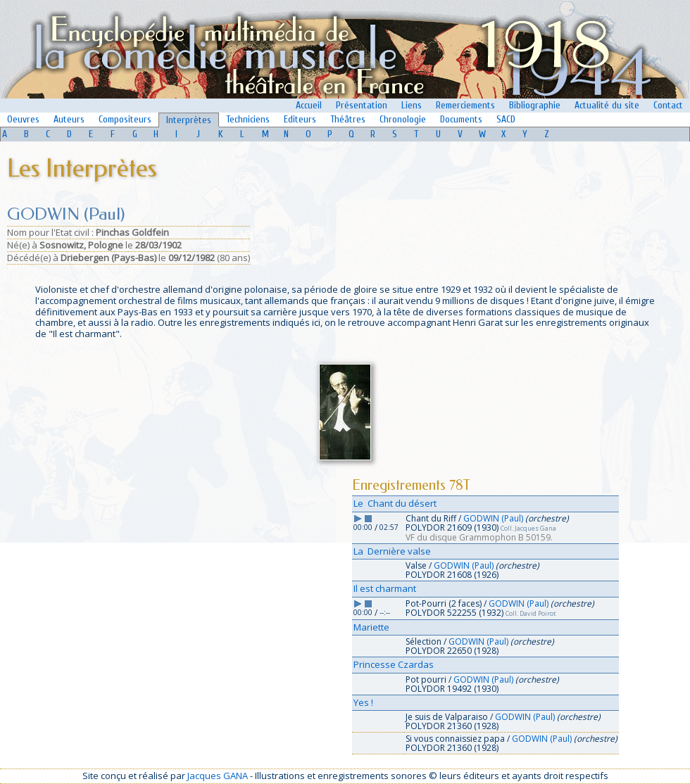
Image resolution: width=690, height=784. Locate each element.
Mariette (371, 627)
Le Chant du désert (395, 503)
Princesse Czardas (394, 664)
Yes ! (363, 702)
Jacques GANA (218, 776)
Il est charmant (385, 588)
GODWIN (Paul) (493, 518)
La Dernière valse (392, 551)
